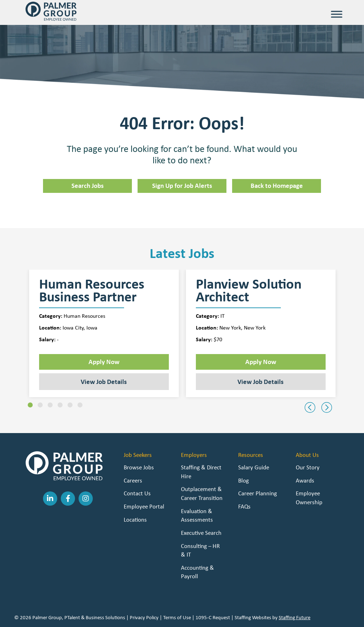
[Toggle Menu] (337, 14)
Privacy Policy (144, 617)
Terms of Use (177, 617)
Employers (194, 455)
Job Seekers (138, 455)
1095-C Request (213, 617)
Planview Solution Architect (249, 290)
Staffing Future (295, 617)
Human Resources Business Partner (92, 290)
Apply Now (104, 362)
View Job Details (104, 381)
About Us (307, 455)
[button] (30, 405)
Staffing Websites (253, 617)
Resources (251, 455)
